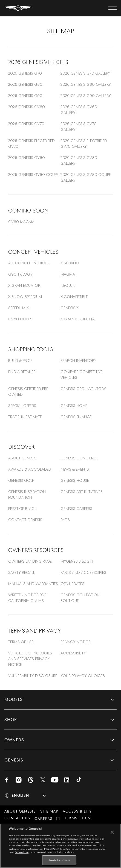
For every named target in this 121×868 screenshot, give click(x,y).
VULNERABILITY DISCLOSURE (33, 676)
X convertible (74, 297)
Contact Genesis (25, 520)
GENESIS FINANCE (76, 417)
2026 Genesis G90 (25, 96)
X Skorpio (70, 263)
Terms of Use (22, 852)
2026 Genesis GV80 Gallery (79, 160)
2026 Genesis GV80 (27, 158)
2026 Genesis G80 (25, 84)
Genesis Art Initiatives (82, 492)
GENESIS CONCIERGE (79, 458)
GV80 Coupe (20, 319)
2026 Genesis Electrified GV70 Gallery (84, 144)
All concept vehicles (29, 263)
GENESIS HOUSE (75, 480)
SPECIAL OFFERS (22, 406)
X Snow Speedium (25, 297)
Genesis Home (74, 406)
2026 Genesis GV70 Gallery (79, 127)
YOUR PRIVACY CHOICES (83, 676)
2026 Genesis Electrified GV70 (31, 144)
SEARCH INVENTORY (78, 361)
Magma (68, 274)
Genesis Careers (76, 509)
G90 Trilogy (20, 274)
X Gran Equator (24, 285)
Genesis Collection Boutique (80, 598)
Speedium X (18, 308)
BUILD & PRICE (20, 361)
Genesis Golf (21, 480)
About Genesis (22, 458)
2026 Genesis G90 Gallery (86, 96)
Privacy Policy (51, 849)
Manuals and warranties (33, 584)
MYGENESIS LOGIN (77, 561)
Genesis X (70, 308)
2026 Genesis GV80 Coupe (33, 175)
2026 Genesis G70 (25, 73)
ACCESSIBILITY (73, 653)
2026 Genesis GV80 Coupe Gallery (86, 177)
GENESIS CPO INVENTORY (83, 389)
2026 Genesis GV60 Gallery (79, 110)
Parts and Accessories (83, 572)
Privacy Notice (75, 642)
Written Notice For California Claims (27, 598)
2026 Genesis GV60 (27, 107)
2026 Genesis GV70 (26, 124)
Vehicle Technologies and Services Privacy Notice (30, 659)
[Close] (112, 832)
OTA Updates (72, 584)
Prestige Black (22, 509)
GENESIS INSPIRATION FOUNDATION (27, 494)
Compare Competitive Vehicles (82, 375)
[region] (61, 846)
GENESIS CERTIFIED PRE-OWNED (29, 392)
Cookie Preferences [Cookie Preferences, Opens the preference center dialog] (59, 860)
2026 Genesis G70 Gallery (85, 73)
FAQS (65, 520)
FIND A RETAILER (22, 372)
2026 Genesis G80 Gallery (86, 84)
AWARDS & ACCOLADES (30, 469)
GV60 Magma (21, 222)
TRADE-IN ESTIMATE (25, 417)
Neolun (68, 285)
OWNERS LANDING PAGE (30, 561)
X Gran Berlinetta (78, 319)
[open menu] (113, 8)
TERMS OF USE (21, 642)
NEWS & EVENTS (75, 469)
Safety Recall (21, 572)
